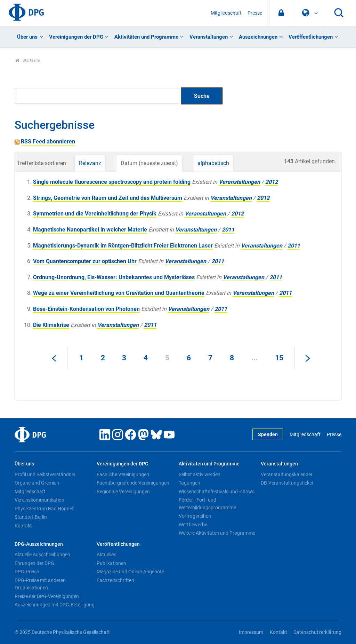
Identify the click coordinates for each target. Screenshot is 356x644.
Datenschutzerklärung (317, 632)
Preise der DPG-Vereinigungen (47, 596)
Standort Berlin (31, 517)
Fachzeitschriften (115, 580)
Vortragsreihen (195, 516)
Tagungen (189, 483)
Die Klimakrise (51, 325)
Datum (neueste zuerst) (149, 163)
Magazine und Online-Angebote (130, 572)
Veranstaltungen (209, 37)
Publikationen (111, 563)
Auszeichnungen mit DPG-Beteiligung (55, 605)
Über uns (27, 37)
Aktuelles (106, 555)
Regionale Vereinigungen (123, 492)
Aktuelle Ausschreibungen (42, 555)
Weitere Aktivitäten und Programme (217, 533)
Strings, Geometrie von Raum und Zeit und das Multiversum (108, 198)
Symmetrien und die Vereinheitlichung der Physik (95, 214)
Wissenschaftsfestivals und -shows (217, 492)
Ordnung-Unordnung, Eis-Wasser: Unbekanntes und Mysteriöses (114, 277)
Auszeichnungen (258, 37)
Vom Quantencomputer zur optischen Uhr (85, 261)
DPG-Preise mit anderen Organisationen (40, 584)
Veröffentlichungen (311, 37)
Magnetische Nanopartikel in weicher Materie (90, 230)
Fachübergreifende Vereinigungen (133, 483)
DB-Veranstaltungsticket (287, 483)
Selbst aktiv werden (200, 474)
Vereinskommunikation (39, 500)
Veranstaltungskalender (287, 474)
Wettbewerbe (193, 525)
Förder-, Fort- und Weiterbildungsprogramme (207, 504)
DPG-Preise (27, 572)
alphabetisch (213, 163)
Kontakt (23, 526)
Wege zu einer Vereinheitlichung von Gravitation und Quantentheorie (119, 293)
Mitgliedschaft (226, 13)
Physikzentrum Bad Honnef (44, 509)
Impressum (251, 632)
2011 (228, 230)
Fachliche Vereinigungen (123, 474)
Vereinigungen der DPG (76, 37)
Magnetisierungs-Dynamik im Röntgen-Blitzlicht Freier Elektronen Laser (123, 246)
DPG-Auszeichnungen (39, 544)
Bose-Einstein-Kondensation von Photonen (86, 309)
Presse (255, 13)
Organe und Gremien (37, 483)
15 (279, 358)
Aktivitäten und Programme (146, 37)
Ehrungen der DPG (34, 563)
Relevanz (90, 163)
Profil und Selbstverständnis (45, 474)
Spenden (268, 435)
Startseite (28, 60)
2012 (272, 182)
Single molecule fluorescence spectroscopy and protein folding (112, 182)
